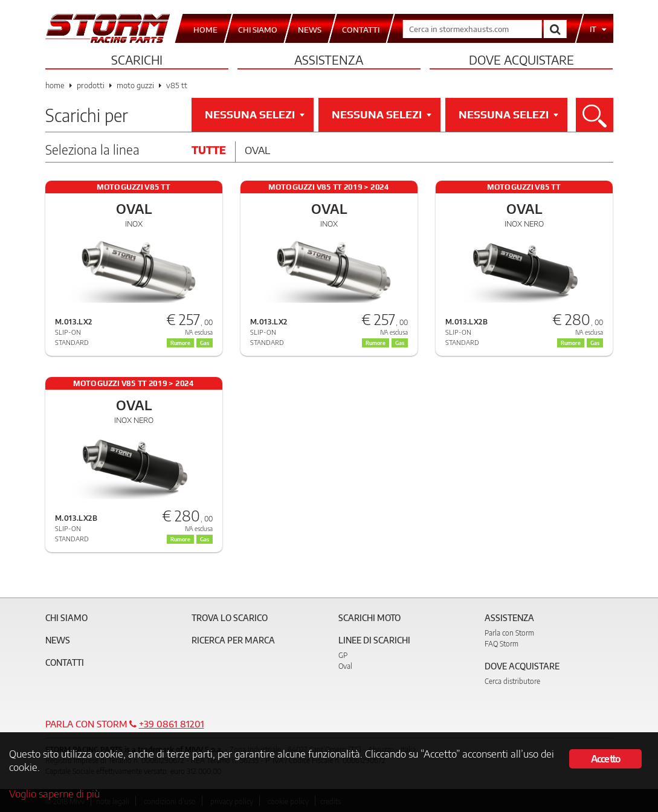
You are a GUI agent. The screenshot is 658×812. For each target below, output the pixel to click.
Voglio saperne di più (54, 793)
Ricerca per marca (233, 640)
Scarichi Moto (369, 618)
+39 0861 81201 (172, 724)
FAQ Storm (502, 644)
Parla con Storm (509, 633)
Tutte (209, 150)
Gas (205, 343)
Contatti (65, 662)
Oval (257, 150)
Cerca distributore (512, 681)
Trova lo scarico (230, 618)
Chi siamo (66, 618)
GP (343, 655)
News (58, 640)
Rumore (180, 343)
